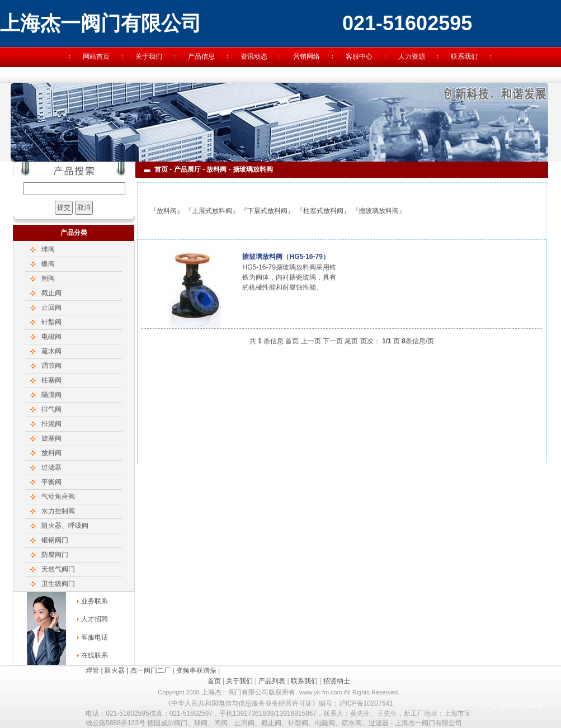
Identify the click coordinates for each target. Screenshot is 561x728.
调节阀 (51, 366)
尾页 (351, 341)
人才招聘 (95, 619)
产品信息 (201, 56)
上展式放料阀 (212, 211)
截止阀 (51, 293)
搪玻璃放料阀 (379, 211)
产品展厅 (187, 169)
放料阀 (51, 453)
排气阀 (51, 409)
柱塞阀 (51, 380)
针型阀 (51, 322)
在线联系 (95, 655)
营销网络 (307, 56)
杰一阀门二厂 (150, 670)
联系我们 (464, 56)
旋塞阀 (51, 438)
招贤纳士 (337, 681)
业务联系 (95, 601)
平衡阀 (51, 482)
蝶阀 (48, 264)
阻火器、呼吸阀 (65, 526)
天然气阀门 (58, 569)
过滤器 (51, 467)
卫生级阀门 (58, 584)
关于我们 (149, 56)
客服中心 (359, 56)
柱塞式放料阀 (323, 211)
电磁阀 (51, 337)
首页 (161, 169)
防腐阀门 (55, 555)
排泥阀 (51, 424)
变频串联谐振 (196, 670)
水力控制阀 (58, 511)
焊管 (92, 670)
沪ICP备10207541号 (513, 706)
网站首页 (96, 56)
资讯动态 (254, 56)
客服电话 (95, 637)
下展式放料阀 (267, 211)
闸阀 (48, 278)
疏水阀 (51, 351)
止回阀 (51, 308)
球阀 (48, 249)
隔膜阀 (51, 395)
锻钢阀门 (55, 540)
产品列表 (272, 681)
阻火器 (115, 670)
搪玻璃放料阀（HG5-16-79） (286, 257)
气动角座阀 (58, 497)
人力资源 (412, 56)
